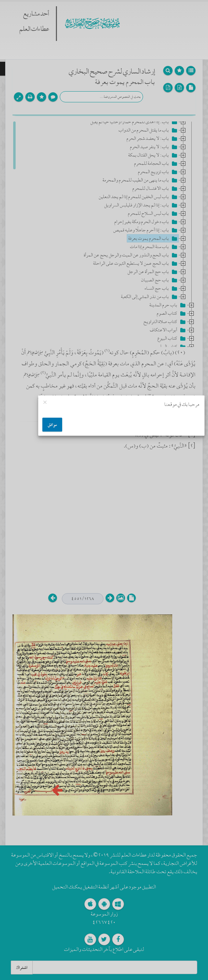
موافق (52, 425)
